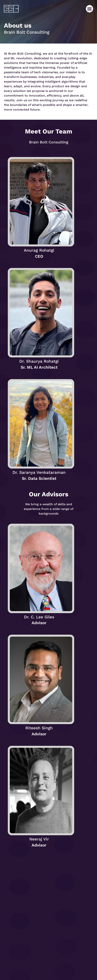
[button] (90, 9)
